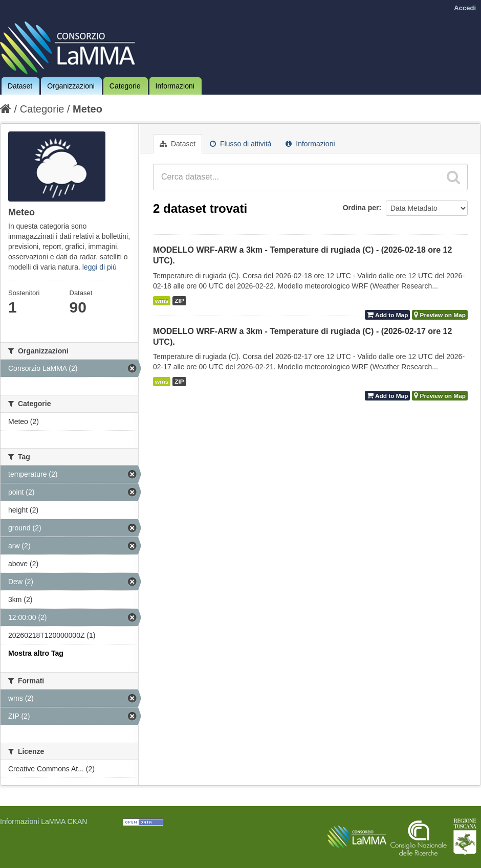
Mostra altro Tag (36, 653)
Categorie (125, 86)
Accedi (465, 8)
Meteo (88, 109)
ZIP (179, 301)
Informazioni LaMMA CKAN (43, 821)
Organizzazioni (71, 86)
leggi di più (100, 267)
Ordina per (361, 208)
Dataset (20, 86)
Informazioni (175, 86)
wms (162, 301)
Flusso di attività (240, 144)
